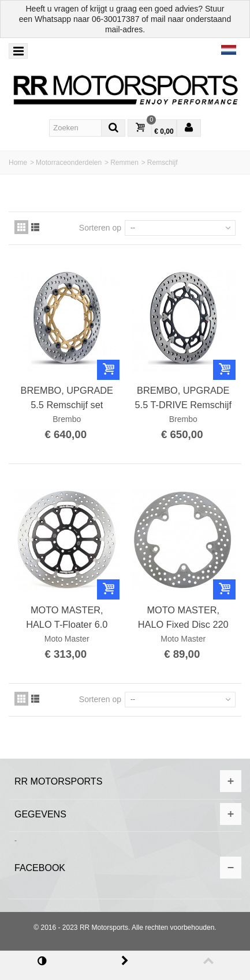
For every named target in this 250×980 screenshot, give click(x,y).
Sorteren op (100, 228)
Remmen (124, 163)
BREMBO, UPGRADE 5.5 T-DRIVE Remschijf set (183, 398)
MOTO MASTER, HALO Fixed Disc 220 (183, 617)
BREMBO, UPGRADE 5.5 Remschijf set (67, 397)
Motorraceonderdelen (69, 163)
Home (18, 163)
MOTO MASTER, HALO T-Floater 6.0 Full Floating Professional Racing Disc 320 (67, 617)
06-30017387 (116, 19)
